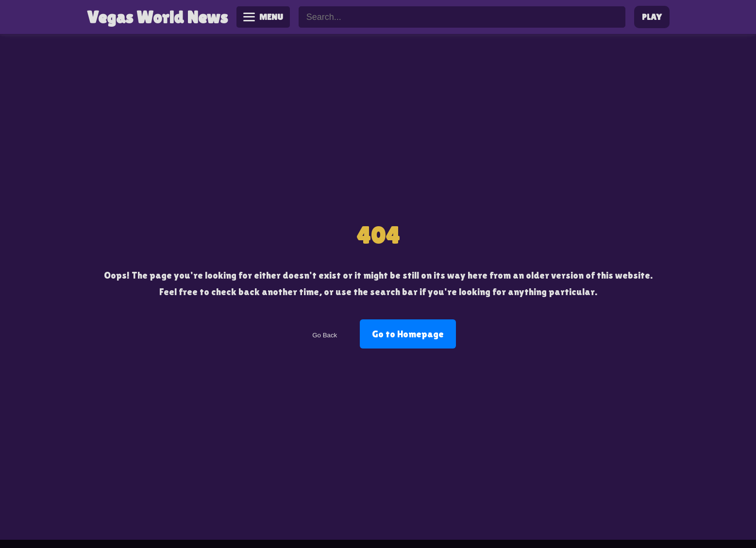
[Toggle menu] (263, 17)
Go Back (325, 335)
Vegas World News (157, 17)
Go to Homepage (408, 334)
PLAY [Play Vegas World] (652, 17)
